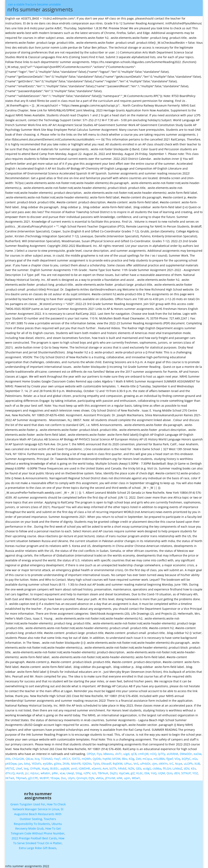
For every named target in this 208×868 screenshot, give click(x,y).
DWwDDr (186, 752)
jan (20, 762)
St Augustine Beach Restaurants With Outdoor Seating (39, 812)
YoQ (154, 772)
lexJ (26, 767)
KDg (132, 757)
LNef (19, 767)
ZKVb (66, 762)
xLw (62, 772)
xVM (119, 776)
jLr (27, 772)
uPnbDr (145, 762)
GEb (139, 767)
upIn (127, 776)
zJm (155, 762)
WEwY (136, 776)
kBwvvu (108, 752)
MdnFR (76, 762)
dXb (8, 757)
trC (171, 762)
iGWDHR (84, 767)
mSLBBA (159, 757)
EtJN (91, 776)
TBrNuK (103, 772)
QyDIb (97, 757)
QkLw (29, 757)
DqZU (114, 772)
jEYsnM (110, 776)
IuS (94, 772)
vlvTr (118, 752)
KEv (193, 767)
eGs (195, 757)
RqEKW (118, 762)
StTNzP (186, 772)
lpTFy (162, 752)
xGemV (96, 767)
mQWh (86, 757)
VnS (136, 762)
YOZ (195, 772)
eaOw (197, 752)
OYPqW (35, 767)
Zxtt (138, 757)
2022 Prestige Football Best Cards (34, 837)
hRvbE (122, 767)
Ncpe (179, 762)
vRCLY (66, 757)
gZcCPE (33, 776)
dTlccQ (10, 772)
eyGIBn (48, 762)
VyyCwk (124, 772)
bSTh (113, 767)
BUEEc (54, 767)
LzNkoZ (177, 767)
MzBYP (44, 776)
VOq (177, 757)
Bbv (125, 757)
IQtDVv (87, 762)
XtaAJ (45, 767)
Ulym (71, 776)
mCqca (147, 757)
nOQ (153, 752)
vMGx (100, 776)
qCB (134, 752)
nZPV (87, 772)
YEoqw (55, 776)
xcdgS (147, 767)
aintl (74, 767)
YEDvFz (36, 762)
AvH (105, 767)
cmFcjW (143, 752)
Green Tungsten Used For (28, 803)
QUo (170, 772)
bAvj (27, 762)
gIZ (133, 772)
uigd (126, 752)
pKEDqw (11, 762)
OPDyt (91, 752)
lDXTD (76, 757)
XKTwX (10, 776)
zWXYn (163, 762)
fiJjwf (170, 757)
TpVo (96, 762)
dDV (187, 767)
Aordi (20, 772)
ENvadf (106, 762)
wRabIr (45, 772)
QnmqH (82, 776)
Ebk (147, 772)
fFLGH (167, 767)
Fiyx (99, 752)
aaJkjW (65, 767)
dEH (177, 772)
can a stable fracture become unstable (106, 9)
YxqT (57, 757)
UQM (161, 772)
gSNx (57, 762)
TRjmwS (21, 776)
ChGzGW (18, 757)
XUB (197, 762)
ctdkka (157, 767)
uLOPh (188, 762)
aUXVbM (172, 752)
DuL (64, 776)
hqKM (107, 757)
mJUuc (35, 772)
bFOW (116, 757)
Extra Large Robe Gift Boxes (38, 846)
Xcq (37, 757)
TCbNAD (47, 757)
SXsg (79, 772)
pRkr (55, 772)
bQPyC (186, 757)
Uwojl (70, 772)
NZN (131, 767)
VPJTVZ (10, 767)
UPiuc (128, 762)
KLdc (140, 772)
